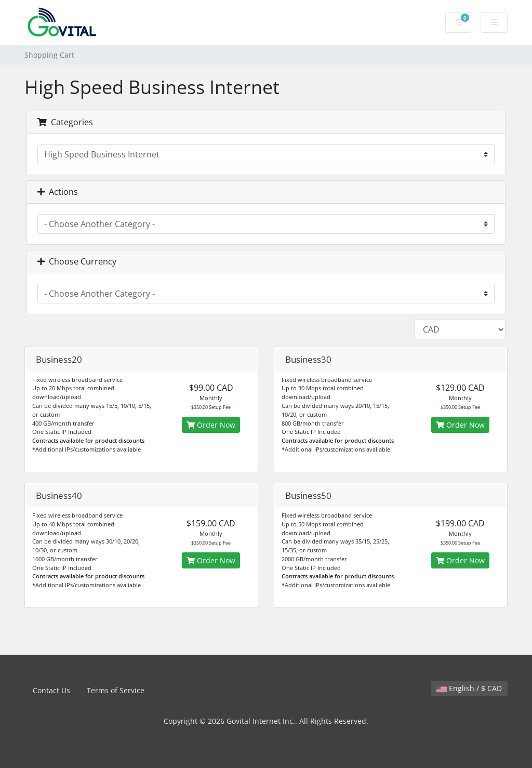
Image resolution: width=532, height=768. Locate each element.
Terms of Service (116, 690)
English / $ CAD (469, 688)
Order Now (211, 425)
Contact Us (51, 690)
